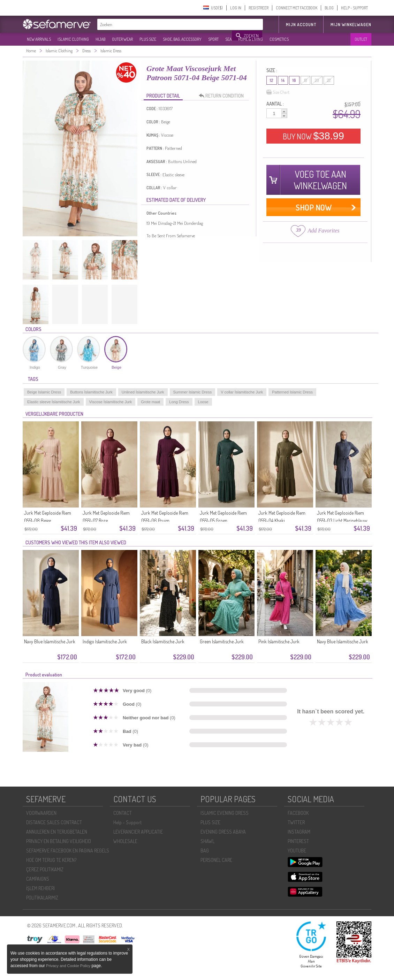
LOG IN (236, 8)
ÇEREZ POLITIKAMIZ (45, 869)
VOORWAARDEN (41, 813)
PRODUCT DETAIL (163, 96)
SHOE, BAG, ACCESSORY (182, 39)
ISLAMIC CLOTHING (73, 39)
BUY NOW (313, 136)
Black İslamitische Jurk (163, 641)
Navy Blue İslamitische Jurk (50, 641)
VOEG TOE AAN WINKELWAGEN (320, 180)
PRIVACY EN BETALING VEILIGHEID (59, 841)
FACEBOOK (298, 813)
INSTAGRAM (299, 832)
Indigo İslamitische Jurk (105, 641)
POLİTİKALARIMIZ (42, 898)
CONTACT (123, 813)
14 (283, 80)
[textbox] (165, 24)
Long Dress (179, 402)
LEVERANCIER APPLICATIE (138, 832)
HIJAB (100, 39)
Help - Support (127, 822)
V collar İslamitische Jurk (242, 392)
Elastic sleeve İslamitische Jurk (54, 402)
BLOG (329, 8)
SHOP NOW (314, 207)
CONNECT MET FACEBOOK (297, 8)
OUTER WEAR (122, 39)
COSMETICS (279, 39)
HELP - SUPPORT (354, 8)
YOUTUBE (297, 851)
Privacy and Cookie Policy (68, 966)
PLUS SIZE (148, 39)
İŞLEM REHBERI (40, 888)
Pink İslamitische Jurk (279, 641)
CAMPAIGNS (38, 879)
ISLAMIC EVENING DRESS (225, 813)
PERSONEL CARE (216, 860)
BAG (205, 851)
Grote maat (150, 402)
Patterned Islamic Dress (292, 392)
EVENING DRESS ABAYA (223, 832)
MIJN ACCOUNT (301, 25)
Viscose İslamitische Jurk (111, 402)
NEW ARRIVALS (39, 39)
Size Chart (278, 92)
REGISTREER (259, 8)
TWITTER (296, 822)
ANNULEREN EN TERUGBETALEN (57, 832)
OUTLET (361, 39)
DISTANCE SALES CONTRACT (54, 822)
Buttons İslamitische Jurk (91, 392)
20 (317, 80)
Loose (203, 402)
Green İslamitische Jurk (222, 641)
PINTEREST (298, 841)
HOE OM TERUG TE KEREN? (51, 860)
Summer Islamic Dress (193, 392)
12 (272, 80)
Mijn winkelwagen (351, 25)
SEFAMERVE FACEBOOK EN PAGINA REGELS (68, 851)
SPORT (213, 39)
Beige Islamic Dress (44, 392)
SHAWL (207, 841)
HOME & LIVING (251, 39)
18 (305, 80)
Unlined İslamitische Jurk (143, 392)
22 (329, 80)
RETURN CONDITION (223, 96)
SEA (228, 39)
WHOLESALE (125, 841)
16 (294, 80)
